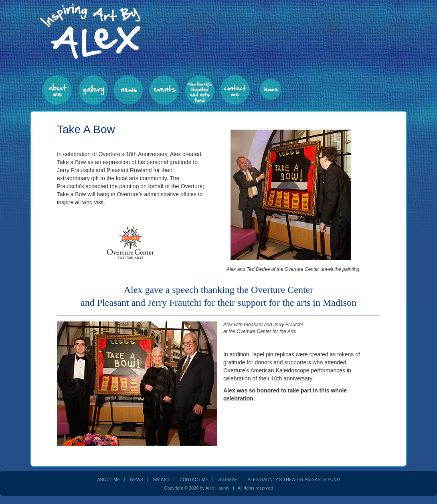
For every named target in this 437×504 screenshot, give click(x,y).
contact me (194, 480)
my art (161, 480)
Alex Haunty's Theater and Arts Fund (294, 480)
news (137, 480)
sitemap (228, 480)
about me (108, 480)
